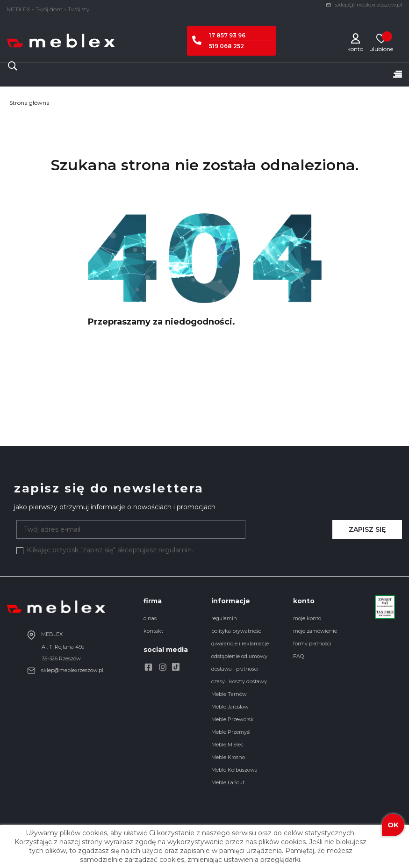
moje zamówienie (315, 631)
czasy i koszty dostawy (239, 681)
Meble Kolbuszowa (234, 770)
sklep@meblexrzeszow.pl (364, 4)
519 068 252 (226, 46)
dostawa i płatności (235, 669)
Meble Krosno (228, 757)
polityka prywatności (237, 631)
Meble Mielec (227, 745)
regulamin (224, 618)
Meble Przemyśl (231, 732)
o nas (150, 618)
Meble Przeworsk (233, 719)
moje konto (307, 618)
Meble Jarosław (230, 707)
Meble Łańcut (228, 782)
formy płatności (312, 644)
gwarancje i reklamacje (240, 644)
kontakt (153, 631)
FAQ (298, 656)
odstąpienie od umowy (239, 656)
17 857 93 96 (227, 35)
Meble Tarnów (229, 694)
